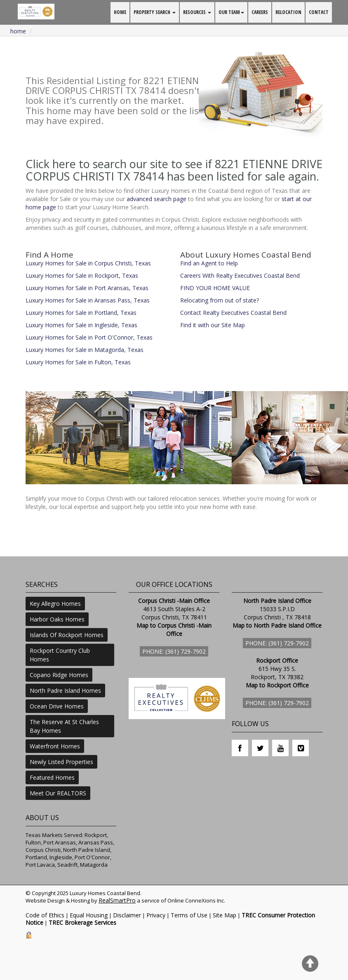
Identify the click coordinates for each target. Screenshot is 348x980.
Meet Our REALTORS (58, 793)
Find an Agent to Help (209, 263)
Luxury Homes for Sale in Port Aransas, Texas (87, 288)
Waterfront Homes (55, 746)
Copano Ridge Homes (59, 675)
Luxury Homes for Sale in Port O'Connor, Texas (89, 337)
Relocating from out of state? (220, 300)
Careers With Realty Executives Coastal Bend (240, 275)
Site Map (225, 915)
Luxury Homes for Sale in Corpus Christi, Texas (88, 263)
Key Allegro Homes (55, 604)
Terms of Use (189, 915)
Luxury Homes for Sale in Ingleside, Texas (81, 325)
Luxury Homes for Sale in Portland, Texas (81, 313)
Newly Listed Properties (61, 762)
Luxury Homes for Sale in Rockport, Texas (82, 275)
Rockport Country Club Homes (60, 655)
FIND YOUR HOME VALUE (215, 288)
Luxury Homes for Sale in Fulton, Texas (78, 362)
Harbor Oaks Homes (57, 619)
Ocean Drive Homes (57, 706)
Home (18, 31)
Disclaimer (127, 915)
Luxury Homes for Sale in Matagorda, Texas (85, 350)
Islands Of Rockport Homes (67, 635)
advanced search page (156, 199)
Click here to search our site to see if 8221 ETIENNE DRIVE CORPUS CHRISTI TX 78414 (174, 170)
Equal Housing (89, 915)
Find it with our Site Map (213, 325)
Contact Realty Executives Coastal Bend (233, 313)
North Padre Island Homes (65, 690)
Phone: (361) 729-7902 (174, 651)
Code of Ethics (45, 915)
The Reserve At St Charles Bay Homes (64, 726)
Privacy (156, 915)
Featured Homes (52, 777)
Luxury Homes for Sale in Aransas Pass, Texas (88, 300)
